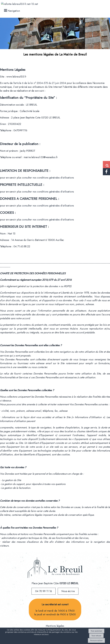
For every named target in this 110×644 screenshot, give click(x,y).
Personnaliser (96, 640)
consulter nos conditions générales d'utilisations (48, 178)
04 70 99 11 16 (44, 591)
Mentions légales (55, 626)
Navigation (14, 11)
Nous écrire (68, 591)
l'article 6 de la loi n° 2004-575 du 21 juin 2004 (40, 83)
